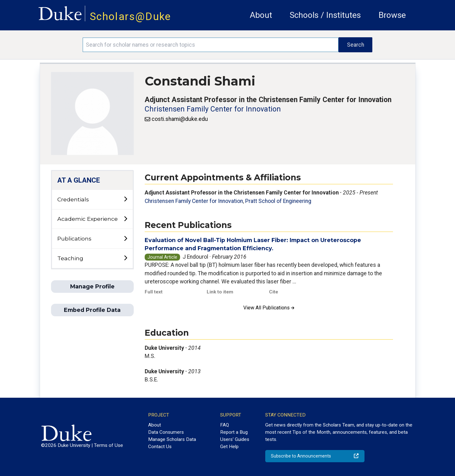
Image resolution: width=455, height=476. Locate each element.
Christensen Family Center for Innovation (213, 109)
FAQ (225, 425)
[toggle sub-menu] (125, 199)
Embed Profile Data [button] (92, 310)
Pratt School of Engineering (278, 201)
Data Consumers (166, 432)
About (261, 15)
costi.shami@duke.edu (180, 119)
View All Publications (269, 308)
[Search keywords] (211, 45)
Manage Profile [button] (92, 286)
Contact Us (160, 447)
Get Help (229, 447)
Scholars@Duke (131, 16)
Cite (274, 292)
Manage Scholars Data (172, 439)
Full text (154, 292)
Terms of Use (109, 445)
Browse (392, 15)
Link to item (220, 292)
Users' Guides (235, 439)
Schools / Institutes (325, 15)
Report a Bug (234, 432)
